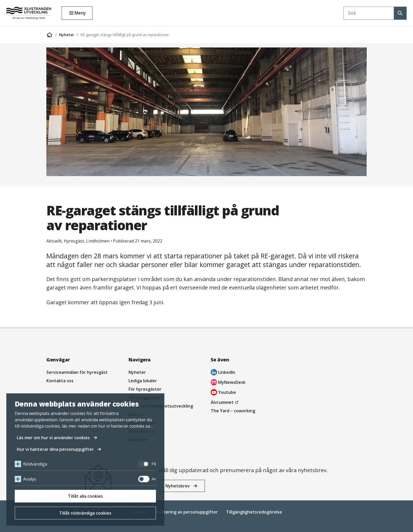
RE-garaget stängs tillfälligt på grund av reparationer (125, 35)
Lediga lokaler (143, 381)
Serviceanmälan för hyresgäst (77, 372)
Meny (80, 13)
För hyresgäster (145, 389)
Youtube (223, 393)
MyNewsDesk (228, 383)
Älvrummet (225, 402)
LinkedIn (223, 373)
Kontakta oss (60, 381)
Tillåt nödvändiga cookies (85, 513)
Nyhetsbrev (178, 486)
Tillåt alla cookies (85, 496)
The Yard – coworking (233, 411)
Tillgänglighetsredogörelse (254, 512)
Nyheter (67, 35)
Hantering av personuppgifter (187, 512)
